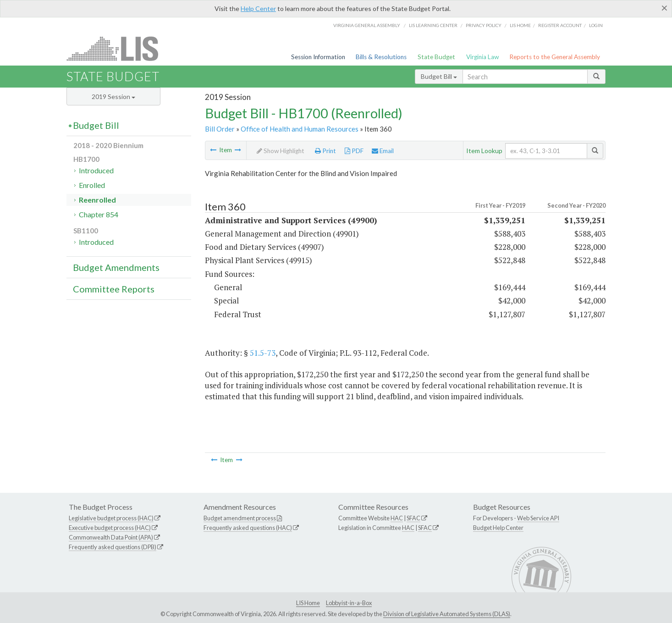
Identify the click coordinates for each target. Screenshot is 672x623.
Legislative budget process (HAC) (111, 518)
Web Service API (538, 518)
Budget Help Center (498, 528)
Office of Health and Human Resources (300, 129)
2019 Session (113, 96)
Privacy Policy (484, 25)
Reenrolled (97, 200)
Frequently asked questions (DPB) (113, 547)
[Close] (664, 8)
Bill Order (220, 129)
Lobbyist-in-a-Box (349, 603)
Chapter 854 (99, 214)
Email (383, 151)
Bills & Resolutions (381, 57)
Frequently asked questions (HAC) (248, 528)
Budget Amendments (116, 267)
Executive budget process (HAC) (110, 528)
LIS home (520, 25)
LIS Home (308, 603)
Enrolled (92, 185)
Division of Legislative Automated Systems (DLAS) (447, 614)
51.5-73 (263, 353)
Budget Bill (439, 76)
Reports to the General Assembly (555, 57)
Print (325, 151)
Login (596, 25)
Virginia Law (482, 57)
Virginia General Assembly (367, 25)
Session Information (318, 57)
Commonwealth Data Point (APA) (111, 537)
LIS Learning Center (433, 25)
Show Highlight (281, 151)
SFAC (413, 518)
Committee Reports (114, 289)
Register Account (560, 25)
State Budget (436, 57)
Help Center (258, 8)
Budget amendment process (240, 518)
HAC (397, 518)
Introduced (96, 170)
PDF (354, 151)
